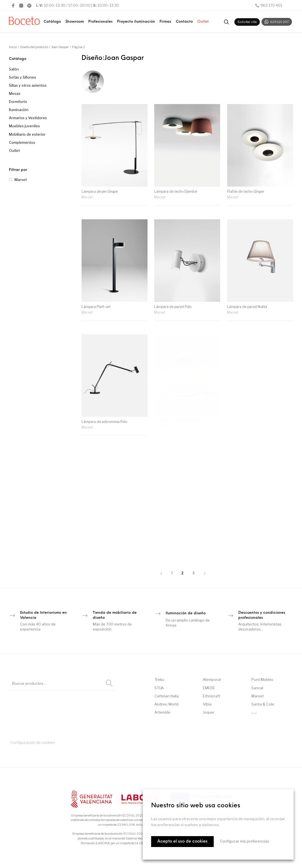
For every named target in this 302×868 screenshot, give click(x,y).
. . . (254, 712)
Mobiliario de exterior (27, 134)
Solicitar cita (247, 22)
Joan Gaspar (60, 47)
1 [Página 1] (172, 573)
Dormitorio (18, 102)
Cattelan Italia (167, 696)
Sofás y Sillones (22, 77)
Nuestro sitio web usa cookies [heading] (196, 806)
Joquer (209, 712)
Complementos (22, 142)
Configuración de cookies (33, 742)
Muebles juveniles (24, 126)
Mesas (15, 93)
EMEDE (209, 688)
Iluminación (19, 110)
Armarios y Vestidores (28, 118)
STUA (159, 688)
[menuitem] (52, 22)
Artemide (162, 712)
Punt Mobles (262, 679)
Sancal (257, 688)
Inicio (13, 47)
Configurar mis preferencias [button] (245, 841)
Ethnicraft (211, 696)
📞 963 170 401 (269, 5)
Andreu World (167, 704)
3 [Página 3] (194, 573)
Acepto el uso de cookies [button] (182, 842)
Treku (159, 679)
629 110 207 (277, 22)
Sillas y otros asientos (28, 85)
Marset (21, 180)
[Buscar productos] (226, 22)
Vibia (207, 704)
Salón (14, 69)
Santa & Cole (263, 704)
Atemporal (212, 679)
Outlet (14, 150)
